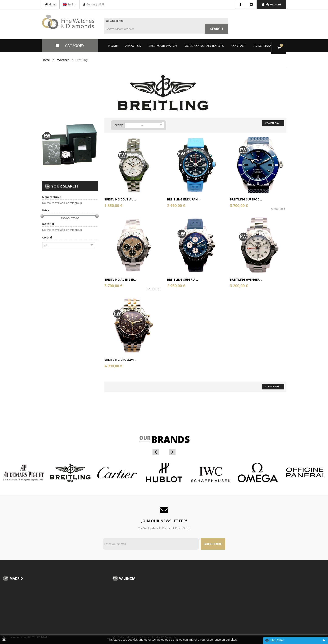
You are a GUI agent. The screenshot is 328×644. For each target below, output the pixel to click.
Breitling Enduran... (184, 199)
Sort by (118, 125)
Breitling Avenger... (120, 280)
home (46, 60)
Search (217, 29)
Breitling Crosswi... (120, 360)
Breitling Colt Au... (120, 199)
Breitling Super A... (183, 280)
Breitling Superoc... (246, 199)
